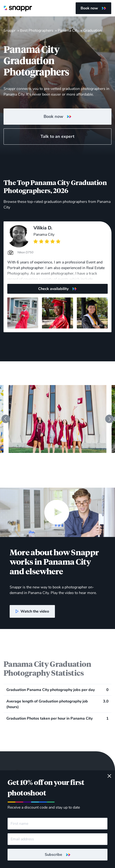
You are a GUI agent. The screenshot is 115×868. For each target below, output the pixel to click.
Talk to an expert (57, 136)
